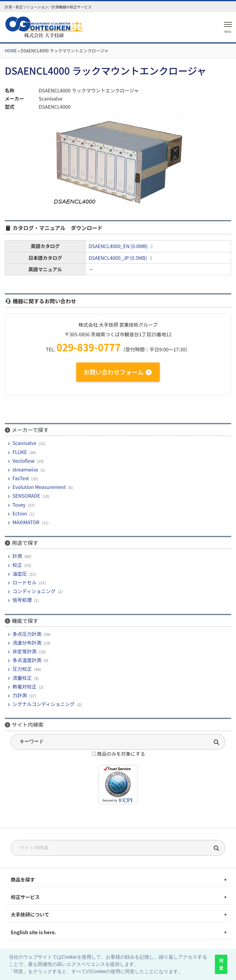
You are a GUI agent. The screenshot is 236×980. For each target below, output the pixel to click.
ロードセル (24, 582)
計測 (17, 556)
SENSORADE (26, 496)
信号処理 (22, 600)
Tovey (19, 505)
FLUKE (20, 452)
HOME (11, 51)
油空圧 (20, 574)
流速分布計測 (27, 642)
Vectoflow (23, 461)
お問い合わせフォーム (118, 372)
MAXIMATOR (26, 522)
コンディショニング (34, 591)
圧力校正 (22, 669)
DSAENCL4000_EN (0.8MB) (122, 246)
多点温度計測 (27, 660)
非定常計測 (24, 651)
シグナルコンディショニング (44, 704)
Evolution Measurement (39, 487)
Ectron (20, 513)
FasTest (21, 478)
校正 (17, 565)
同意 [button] (221, 964)
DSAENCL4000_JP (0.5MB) (121, 258)
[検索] (217, 849)
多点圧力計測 (27, 634)
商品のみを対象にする (121, 754)
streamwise (25, 469)
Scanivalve (24, 443)
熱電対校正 (24, 686)
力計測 (20, 695)
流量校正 (22, 678)
